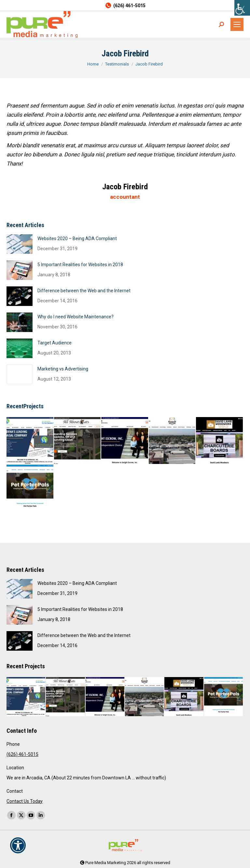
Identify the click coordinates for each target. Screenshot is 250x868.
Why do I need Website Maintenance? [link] (76, 317)
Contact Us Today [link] (25, 801)
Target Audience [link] (55, 343)
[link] (242, 8)
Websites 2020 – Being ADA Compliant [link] (77, 239)
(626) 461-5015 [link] (125, 6)
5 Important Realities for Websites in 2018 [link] (80, 265)
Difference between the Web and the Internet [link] (84, 291)
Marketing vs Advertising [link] (63, 369)
